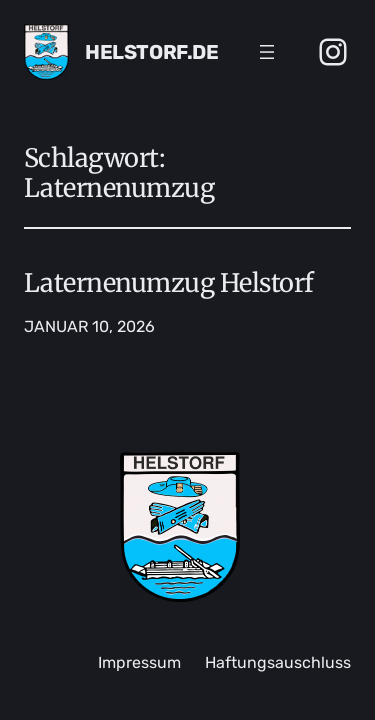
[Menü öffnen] (267, 52)
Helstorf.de (152, 52)
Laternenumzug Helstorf (169, 283)
